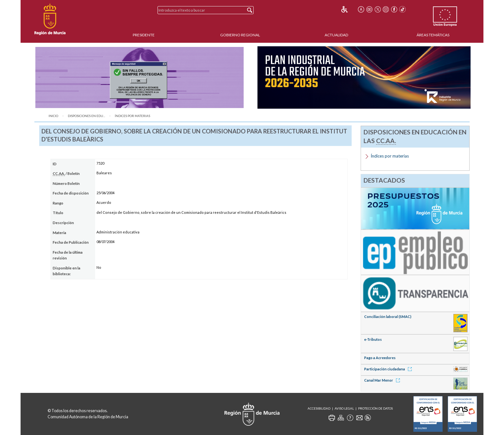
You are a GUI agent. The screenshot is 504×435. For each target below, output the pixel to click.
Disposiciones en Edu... (86, 116)
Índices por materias (132, 116)
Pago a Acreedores (380, 358)
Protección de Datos (375, 408)
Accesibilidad (319, 408)
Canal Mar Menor (383, 380)
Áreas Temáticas (433, 35)
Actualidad (336, 35)
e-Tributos (373, 339)
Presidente (144, 35)
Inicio (53, 116)
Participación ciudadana (389, 369)
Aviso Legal (344, 408)
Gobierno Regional (240, 35)
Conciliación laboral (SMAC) (388, 317)
